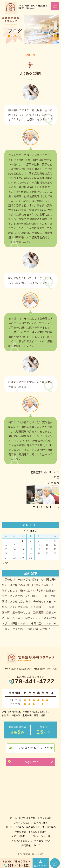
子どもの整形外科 (37, 832)
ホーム (14, 818)
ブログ (36, 845)
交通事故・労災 (42, 841)
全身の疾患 (20, 832)
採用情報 (26, 845)
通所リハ (16, 841)
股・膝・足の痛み (47, 827)
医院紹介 (24, 818)
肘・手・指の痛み (15, 827)
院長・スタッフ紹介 (41, 818)
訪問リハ (27, 841)
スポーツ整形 (18, 836)
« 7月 (6, 563)
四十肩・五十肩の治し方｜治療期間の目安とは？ (31, 612)
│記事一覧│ (31, 55)
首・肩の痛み (41, 823)
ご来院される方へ (23, 823)
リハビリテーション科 (39, 836)
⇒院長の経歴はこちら (46, 507)
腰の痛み (31, 827)
